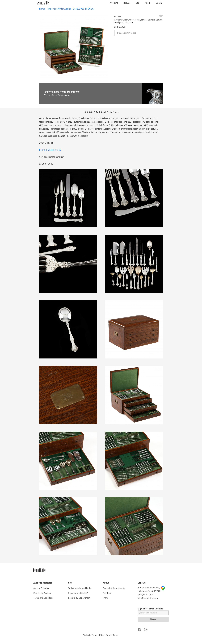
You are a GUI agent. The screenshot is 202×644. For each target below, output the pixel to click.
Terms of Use (98, 635)
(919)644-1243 (145, 595)
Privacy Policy (112, 635)
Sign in (159, 3)
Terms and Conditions (43, 598)
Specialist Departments (114, 588)
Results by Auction (42, 593)
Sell (138, 3)
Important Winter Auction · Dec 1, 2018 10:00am (71, 9)
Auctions (114, 3)
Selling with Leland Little (80, 588)
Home (42, 9)
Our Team (108, 593)
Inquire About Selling (78, 593)
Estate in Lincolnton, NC (50, 150)
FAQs (105, 598)
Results (127, 3)
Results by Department (79, 598)
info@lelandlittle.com (148, 598)
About (148, 3)
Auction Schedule (41, 588)
